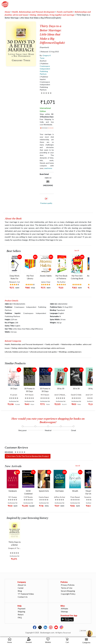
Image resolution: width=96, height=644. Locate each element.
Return (21, 614)
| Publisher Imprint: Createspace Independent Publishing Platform (45, 83)
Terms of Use (67, 588)
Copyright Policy (68, 594)
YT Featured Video (26, 594)
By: (45, 57)
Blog (20, 591)
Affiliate (64, 608)
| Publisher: (45, 69)
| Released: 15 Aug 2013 (49, 52)
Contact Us (23, 597)
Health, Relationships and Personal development (33, 12)
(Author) (43, 61)
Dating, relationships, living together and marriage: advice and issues (38, 348)
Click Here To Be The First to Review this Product (28, 456)
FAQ (20, 617)
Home (7, 12)
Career (21, 588)
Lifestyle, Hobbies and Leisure (16, 352)
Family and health (65, 12)
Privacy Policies (68, 585)
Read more (48, 168)
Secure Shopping (68, 591)
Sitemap (64, 611)
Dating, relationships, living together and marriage (52, 15)
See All (77, 251)
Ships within (47, 115)
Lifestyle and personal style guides (43, 352)
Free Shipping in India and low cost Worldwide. (47, 122)
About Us (22, 585)
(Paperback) (44, 47)
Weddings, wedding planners (70, 352)
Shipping (21, 611)
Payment (22, 608)
